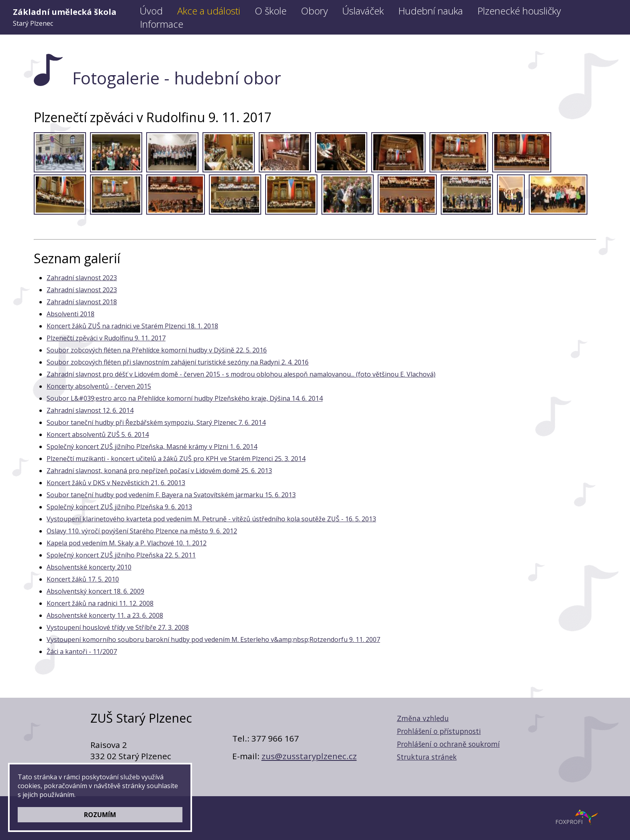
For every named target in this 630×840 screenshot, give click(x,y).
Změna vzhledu (423, 718)
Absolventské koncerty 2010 (89, 567)
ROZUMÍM (100, 815)
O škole (271, 11)
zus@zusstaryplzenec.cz (309, 756)
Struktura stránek (427, 757)
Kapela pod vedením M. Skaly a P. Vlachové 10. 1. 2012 (127, 543)
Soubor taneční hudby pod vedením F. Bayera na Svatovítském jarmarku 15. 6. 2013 (171, 495)
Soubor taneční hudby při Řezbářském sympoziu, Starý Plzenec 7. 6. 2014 (156, 422)
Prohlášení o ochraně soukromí (448, 744)
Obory (314, 11)
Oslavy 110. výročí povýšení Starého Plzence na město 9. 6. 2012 (142, 531)
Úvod (151, 11)
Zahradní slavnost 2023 (82, 278)
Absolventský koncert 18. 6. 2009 (95, 591)
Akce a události (209, 11)
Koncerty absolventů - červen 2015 (99, 386)
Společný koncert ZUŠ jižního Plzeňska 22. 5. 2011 (121, 555)
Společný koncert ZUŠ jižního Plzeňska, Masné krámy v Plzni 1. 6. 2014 (152, 447)
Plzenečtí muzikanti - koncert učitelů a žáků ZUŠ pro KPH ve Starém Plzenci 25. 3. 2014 (176, 459)
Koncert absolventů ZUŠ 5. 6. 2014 (98, 434)
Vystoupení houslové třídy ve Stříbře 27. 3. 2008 (118, 627)
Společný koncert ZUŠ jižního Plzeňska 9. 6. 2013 (119, 507)
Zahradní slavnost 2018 (82, 302)
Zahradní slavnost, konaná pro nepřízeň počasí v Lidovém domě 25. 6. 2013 (159, 471)
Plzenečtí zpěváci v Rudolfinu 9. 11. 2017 (106, 338)
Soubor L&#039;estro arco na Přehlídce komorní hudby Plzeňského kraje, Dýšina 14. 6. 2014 (185, 398)
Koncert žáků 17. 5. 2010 (83, 579)
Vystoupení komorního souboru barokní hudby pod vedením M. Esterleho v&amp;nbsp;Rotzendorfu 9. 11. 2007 (213, 639)
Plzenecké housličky (519, 11)
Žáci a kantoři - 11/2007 (82, 652)
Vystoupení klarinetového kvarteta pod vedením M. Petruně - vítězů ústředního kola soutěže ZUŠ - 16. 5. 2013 (211, 519)
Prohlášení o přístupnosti (439, 731)
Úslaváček (363, 11)
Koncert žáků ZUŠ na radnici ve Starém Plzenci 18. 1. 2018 (132, 326)
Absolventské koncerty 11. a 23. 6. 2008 (105, 615)
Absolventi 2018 (71, 314)
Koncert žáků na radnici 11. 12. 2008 (100, 603)
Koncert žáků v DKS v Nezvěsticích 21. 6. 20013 (116, 483)
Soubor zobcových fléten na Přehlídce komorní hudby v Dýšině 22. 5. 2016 (157, 350)
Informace (162, 24)
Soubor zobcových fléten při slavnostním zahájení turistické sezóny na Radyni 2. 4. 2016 (178, 362)
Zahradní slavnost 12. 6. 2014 (90, 410)
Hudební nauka (431, 11)
